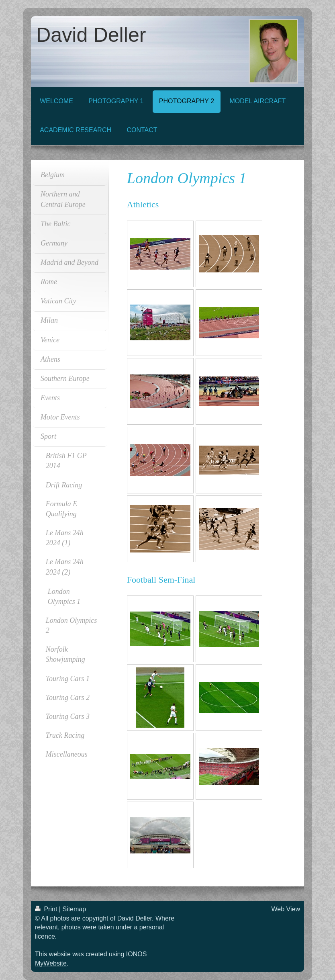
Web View (286, 909)
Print (47, 909)
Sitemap (74, 909)
